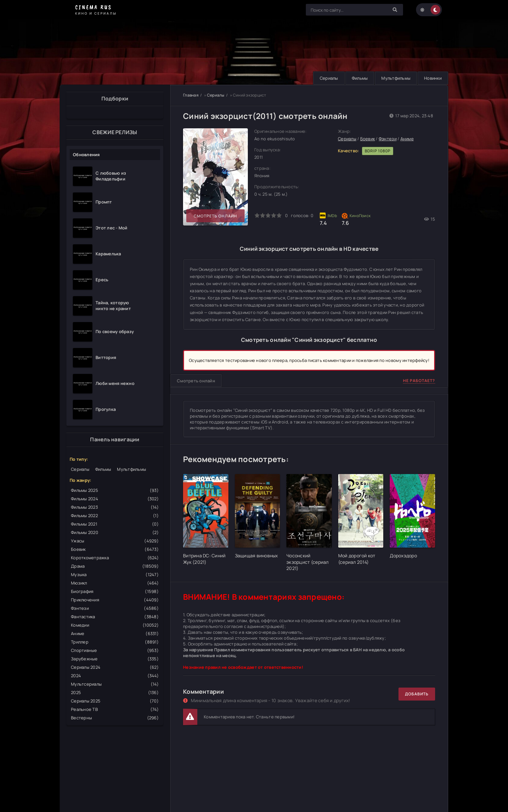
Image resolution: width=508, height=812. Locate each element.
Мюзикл (115, 583)
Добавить (417, 694)
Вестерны (115, 718)
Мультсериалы (115, 684)
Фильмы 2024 (115, 499)
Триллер (115, 642)
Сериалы (329, 78)
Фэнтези (115, 608)
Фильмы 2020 (115, 532)
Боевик (115, 549)
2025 (115, 692)
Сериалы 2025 (115, 701)
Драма (115, 566)
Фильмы (360, 78)
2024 (115, 676)
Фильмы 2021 (115, 524)
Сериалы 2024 (115, 667)
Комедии (115, 625)
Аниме (115, 633)
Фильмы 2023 (115, 507)
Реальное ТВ (115, 709)
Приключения (115, 600)
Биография (115, 591)
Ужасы (115, 541)
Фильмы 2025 (115, 490)
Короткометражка (115, 558)
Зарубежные (115, 659)
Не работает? (419, 381)
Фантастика (115, 617)
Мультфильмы (396, 78)
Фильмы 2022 (115, 516)
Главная (191, 95)
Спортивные (115, 650)
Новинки (433, 78)
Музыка (115, 574)
